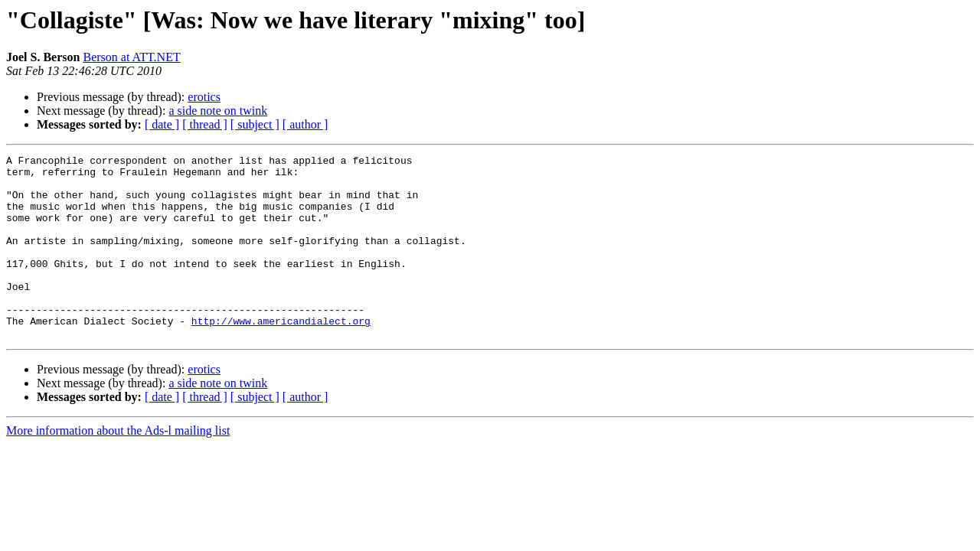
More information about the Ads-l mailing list (118, 467)
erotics (204, 97)
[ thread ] (205, 124)
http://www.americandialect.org (281, 355)
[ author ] (305, 124)
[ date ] (162, 124)
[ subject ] (255, 124)
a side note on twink (218, 111)
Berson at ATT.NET (131, 57)
